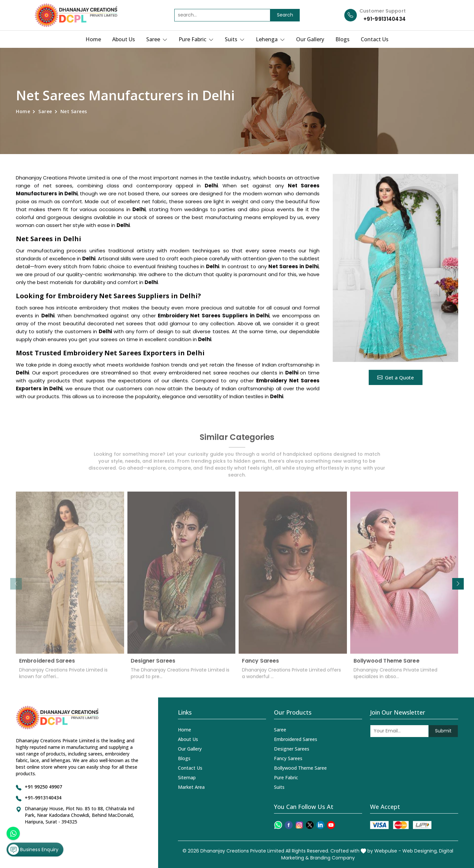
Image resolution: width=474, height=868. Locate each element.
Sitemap (187, 777)
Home (93, 39)
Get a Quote (396, 377)
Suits (235, 39)
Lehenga (270, 39)
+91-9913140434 (385, 19)
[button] (458, 584)
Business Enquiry (33, 850)
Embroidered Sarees (47, 664)
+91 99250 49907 (43, 787)
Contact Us (375, 39)
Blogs (342, 39)
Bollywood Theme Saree (387, 664)
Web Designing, (420, 851)
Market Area (191, 787)
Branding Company (333, 858)
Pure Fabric (196, 39)
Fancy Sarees (260, 664)
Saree (157, 39)
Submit (443, 731)
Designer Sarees (153, 664)
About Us (124, 39)
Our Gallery (310, 39)
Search (285, 15)
